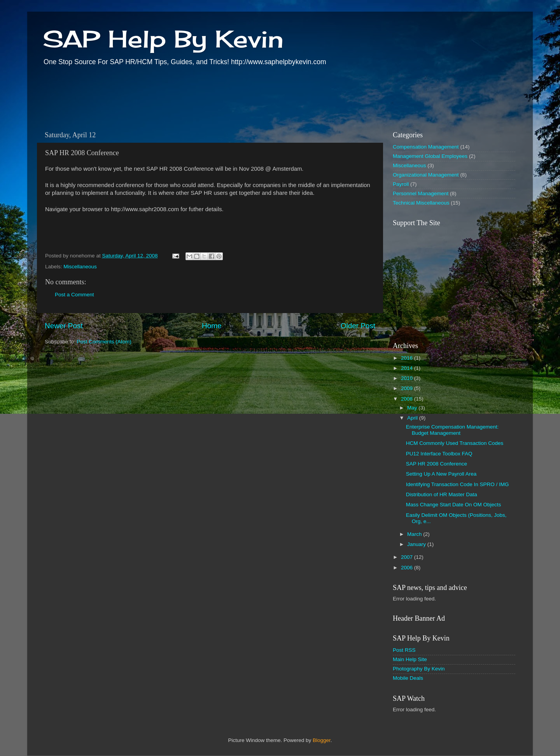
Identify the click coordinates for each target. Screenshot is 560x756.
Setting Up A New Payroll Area (441, 474)
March (415, 534)
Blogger (322, 740)
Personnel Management (421, 193)
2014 (408, 368)
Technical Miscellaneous (421, 203)
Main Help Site (410, 659)
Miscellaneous (80, 267)
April (413, 418)
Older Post (358, 326)
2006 (408, 568)
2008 (408, 399)
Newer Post (64, 326)
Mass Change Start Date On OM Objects (454, 505)
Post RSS (404, 650)
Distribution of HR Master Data (442, 494)
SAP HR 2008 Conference (437, 464)
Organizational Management (426, 175)
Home (212, 326)
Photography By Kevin (419, 669)
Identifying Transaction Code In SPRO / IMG (458, 484)
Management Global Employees (430, 156)
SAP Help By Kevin (163, 39)
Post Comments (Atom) (104, 342)
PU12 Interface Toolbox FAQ (439, 454)
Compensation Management (426, 147)
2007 (408, 557)
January (417, 544)
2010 (408, 378)
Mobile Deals (408, 678)
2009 (408, 388)
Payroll (401, 184)
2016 (408, 358)
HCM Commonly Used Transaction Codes (455, 443)
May (413, 408)
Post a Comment (74, 295)
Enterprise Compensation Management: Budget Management (452, 430)
